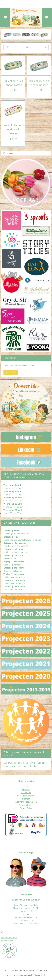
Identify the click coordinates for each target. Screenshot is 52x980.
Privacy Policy (26, 808)
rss (45, 970)
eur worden (12, 938)
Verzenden (26, 793)
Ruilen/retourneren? (26, 796)
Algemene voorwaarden (26, 802)
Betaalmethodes (26, 805)
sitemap (39, 970)
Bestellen (26, 789)
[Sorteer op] (26, 47)
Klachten (26, 799)
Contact (26, 786)
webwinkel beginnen (15, 975)
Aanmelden (11, 372)
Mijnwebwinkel (39, 975)
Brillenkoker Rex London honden (39, 83)
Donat (4, 938)
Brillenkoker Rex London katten (13, 83)
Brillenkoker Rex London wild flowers (13, 129)
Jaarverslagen (7, 941)
